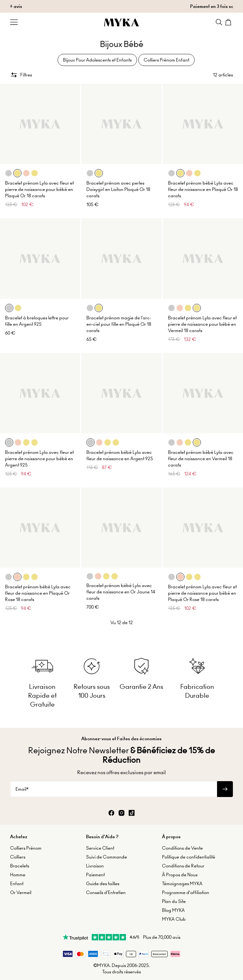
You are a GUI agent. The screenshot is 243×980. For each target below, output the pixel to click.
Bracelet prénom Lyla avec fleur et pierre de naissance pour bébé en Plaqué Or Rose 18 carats (202, 593)
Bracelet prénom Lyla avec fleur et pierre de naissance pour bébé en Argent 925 (39, 459)
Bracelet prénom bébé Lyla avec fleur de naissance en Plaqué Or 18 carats (203, 189)
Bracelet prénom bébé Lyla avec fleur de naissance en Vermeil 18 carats (201, 459)
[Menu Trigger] (14, 22)
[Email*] (114, 789)
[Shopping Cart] (229, 22)
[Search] (219, 22)
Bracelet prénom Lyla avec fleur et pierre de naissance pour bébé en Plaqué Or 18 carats (39, 189)
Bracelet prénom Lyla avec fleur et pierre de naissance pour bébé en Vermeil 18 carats (202, 324)
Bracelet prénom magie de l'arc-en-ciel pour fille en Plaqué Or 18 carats (119, 324)
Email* (22, 789)
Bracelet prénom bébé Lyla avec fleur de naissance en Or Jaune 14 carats (121, 592)
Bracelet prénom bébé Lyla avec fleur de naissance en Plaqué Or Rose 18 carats (38, 593)
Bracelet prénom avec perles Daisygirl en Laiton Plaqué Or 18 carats (118, 189)
